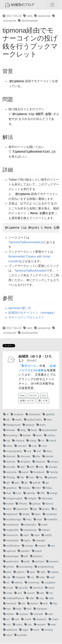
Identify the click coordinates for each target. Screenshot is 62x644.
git (24, 483)
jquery (44, 509)
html (36, 488)
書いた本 (43, 401)
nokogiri (39, 541)
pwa (7, 572)
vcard (26, 620)
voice (17, 625)
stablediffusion (14, 599)
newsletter (11, 541)
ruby (40, 578)
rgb (7, 578)
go (45, 483)
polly (25, 562)
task (50, 599)
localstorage (12, 520)
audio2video (33, 420)
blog (22, 430)
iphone (35, 504)
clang (31, 441)
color (8, 446)
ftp (39, 478)
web (28, 16)
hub (7, 494)
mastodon (29, 525)
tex (22, 604)
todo (17, 609)
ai (6, 415)
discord (9, 457)
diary (48, 451)
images (30, 499)
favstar (52, 472)
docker (48, 457)
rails (41, 572)
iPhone (21, 504)
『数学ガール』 (29, 366)
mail (38, 520)
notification (11, 546)
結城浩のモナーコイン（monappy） (32, 313)
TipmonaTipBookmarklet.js (26, 243)
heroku (24, 488)
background (12, 425)
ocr (51, 546)
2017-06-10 (12, 16)
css (28, 451)
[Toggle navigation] (52, 5)
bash (41, 425)
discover (24, 457)
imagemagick (13, 499)
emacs (53, 462)
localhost (50, 515)
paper (37, 551)
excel (23, 472)
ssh (40, 593)
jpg (34, 509)
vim (7, 625)
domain (9, 462)
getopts (51, 478)
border (25, 436)
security (21, 588)
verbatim (40, 620)
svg (40, 599)
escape (51, 467)
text (44, 604)
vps (28, 625)
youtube (21, 635)
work (35, 630)
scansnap (32, 583)
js (54, 509)
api (7, 420)
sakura (17, 583)
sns (18, 593)
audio (17, 420)
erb (30, 467)
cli (41, 441)
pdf (24, 557)
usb (15, 620)
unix (49, 614)
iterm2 (48, 504)
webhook (10, 630)
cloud (51, 441)
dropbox (24, 462)
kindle (24, 515)
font (30, 478)
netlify (47, 536)
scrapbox (48, 583)
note (44, 396)
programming (44, 567)
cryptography (12, 451)
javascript (42, 16)
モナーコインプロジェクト (26, 318)
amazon (17, 415)
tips (7, 609)
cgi (7, 441)
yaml (8, 635)
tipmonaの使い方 (20, 308)
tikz (53, 604)
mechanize (28, 530)
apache (48, 415)
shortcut (36, 588)
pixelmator (11, 562)
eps (21, 467)
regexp (53, 572)
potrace (38, 562)
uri (6, 620)
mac (27, 520)
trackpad (40, 609)
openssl (9, 551)
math (43, 525)
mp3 (24, 536)
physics (36, 557)
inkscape (45, 499)
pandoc (24, 551)
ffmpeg (9, 478)
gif (6, 483)
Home (22, 396)
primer (9, 567)
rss (31, 578)
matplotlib (11, 530)
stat (30, 599)
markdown (11, 525)
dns (36, 457)
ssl (49, 593)
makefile (51, 520)
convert (20, 446)
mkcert (44, 530)
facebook (37, 472)
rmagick (19, 578)
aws (48, 420)
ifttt (41, 494)
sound (29, 593)
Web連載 (39, 371)
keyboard (10, 515)
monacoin (11, 536)
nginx (26, 541)
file (20, 478)
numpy (27, 546)
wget (24, 630)
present (52, 562)
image (52, 494)
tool (28, 609)
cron (43, 446)
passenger (11, 557)
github (35, 483)
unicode (37, 614)
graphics (10, 488)
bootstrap (10, 436)
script (8, 588)
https (47, 488)
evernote (10, 472)
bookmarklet (28, 21)
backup (28, 425)
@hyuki (32, 361)
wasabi (40, 625)
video (53, 620)
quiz (31, 572)
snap (8, 593)
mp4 (35, 536)
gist (15, 483)
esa (40, 467)
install (8, 504)
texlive (33, 604)
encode (9, 467)
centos (50, 436)
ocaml (40, 546)
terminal (10, 604)
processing (24, 567)
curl (37, 451)
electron (39, 462)
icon (17, 494)
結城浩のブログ (20, 5)
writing (47, 630)
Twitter (33, 396)
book (32, 430)
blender (9, 430)
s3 (6, 583)
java (7, 509)
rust (51, 578)
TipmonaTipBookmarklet (30, 271)
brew (37, 436)
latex (36, 515)
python (19, 572)
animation (33, 415)
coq (32, 446)
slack (50, 588)
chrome (18, 441)
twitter (9, 614)
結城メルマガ (27, 401)
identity (29, 494)
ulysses (22, 614)
